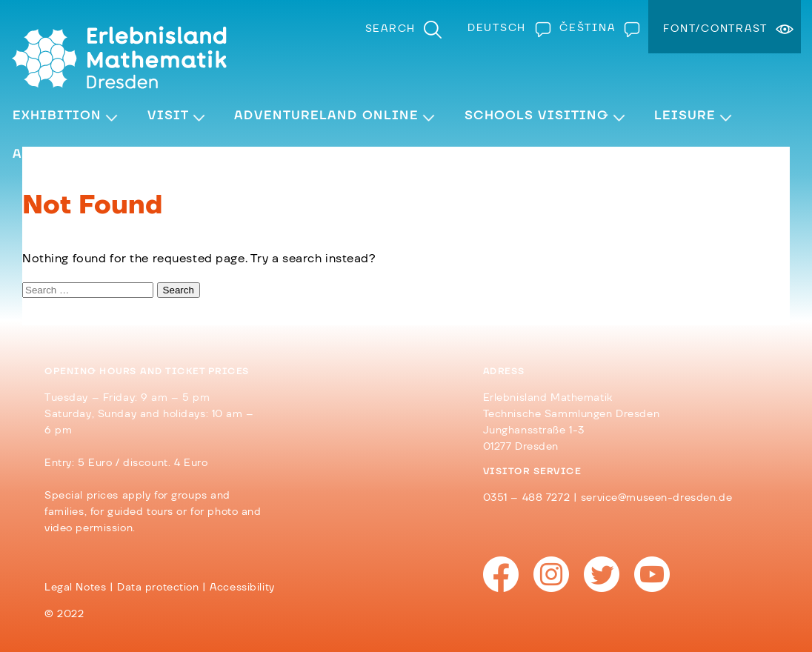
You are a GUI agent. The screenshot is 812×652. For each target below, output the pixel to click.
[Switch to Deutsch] (506, 28)
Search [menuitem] (391, 29)
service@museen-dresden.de (656, 498)
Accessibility (242, 588)
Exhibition (57, 116)
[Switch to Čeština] (596, 28)
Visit (168, 116)
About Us (48, 154)
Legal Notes (75, 588)
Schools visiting (537, 116)
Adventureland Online (326, 116)
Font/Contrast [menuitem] (715, 29)
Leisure (685, 116)
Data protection (158, 588)
